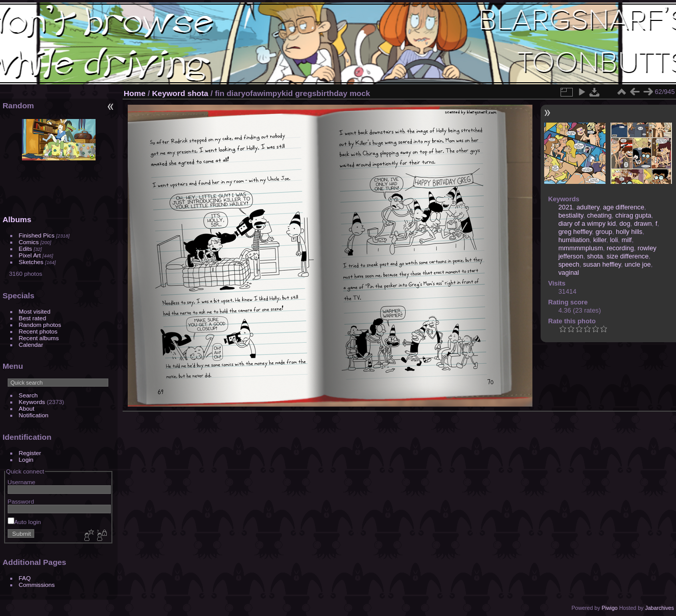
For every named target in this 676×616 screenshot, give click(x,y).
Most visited (35, 311)
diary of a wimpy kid (587, 223)
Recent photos (38, 331)
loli (614, 240)
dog (625, 223)
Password (21, 501)
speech (569, 264)
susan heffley (602, 264)
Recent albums (39, 338)
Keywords (32, 402)
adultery (588, 207)
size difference (627, 256)
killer (600, 240)
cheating (599, 215)
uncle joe (637, 264)
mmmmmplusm (581, 248)
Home (135, 93)
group (604, 232)
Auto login (24, 522)
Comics (29, 242)
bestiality (571, 215)
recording (620, 248)
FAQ (25, 578)
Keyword (169, 93)
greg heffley (575, 232)
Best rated (33, 318)
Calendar (31, 345)
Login (26, 459)
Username (21, 482)
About (27, 408)
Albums (17, 219)
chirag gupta (633, 215)
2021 (566, 207)
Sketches (31, 262)
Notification (34, 415)
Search (28, 395)
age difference (624, 207)
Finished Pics (37, 235)
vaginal (569, 273)
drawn (643, 223)
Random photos (40, 325)
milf (626, 240)
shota (198, 93)
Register (30, 453)
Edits (26, 248)
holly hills (629, 232)
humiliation (574, 240)
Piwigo (609, 608)
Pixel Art (30, 255)
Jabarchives (659, 608)
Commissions (37, 585)
